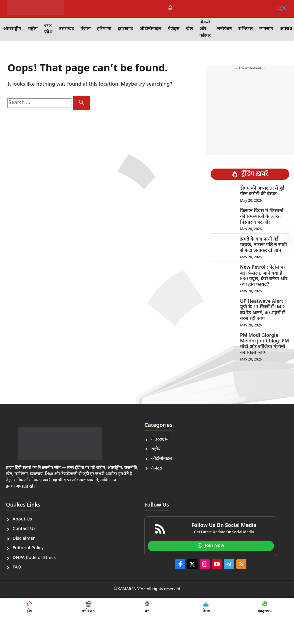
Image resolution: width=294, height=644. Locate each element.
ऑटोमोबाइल (151, 29)
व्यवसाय (266, 29)
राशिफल (246, 29)
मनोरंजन (225, 29)
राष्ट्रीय (33, 29)
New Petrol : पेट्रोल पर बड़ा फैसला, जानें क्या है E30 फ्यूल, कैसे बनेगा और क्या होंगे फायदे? (264, 276)
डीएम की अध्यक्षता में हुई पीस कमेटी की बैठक (262, 191)
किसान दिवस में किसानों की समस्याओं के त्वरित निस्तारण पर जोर (262, 217)
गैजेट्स (174, 29)
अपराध (286, 29)
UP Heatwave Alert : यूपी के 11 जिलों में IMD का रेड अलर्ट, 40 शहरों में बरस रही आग (263, 310)
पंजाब (85, 29)
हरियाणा (104, 29)
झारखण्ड (125, 29)
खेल (190, 29)
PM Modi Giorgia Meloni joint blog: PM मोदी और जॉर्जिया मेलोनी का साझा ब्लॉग (264, 344)
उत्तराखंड (66, 29)
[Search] (81, 103)
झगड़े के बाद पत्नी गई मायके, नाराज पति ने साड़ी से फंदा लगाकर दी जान (263, 245)
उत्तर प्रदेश (48, 29)
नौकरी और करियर (205, 29)
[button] (282, 9)
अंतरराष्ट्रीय (12, 29)
